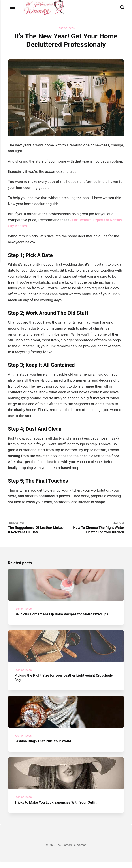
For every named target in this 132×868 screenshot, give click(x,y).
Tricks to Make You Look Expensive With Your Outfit (57, 808)
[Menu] (13, 7)
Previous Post (37, 528)
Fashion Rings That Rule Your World (44, 746)
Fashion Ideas (66, 28)
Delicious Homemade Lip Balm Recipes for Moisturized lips (63, 616)
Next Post (95, 528)
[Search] (122, 7)
